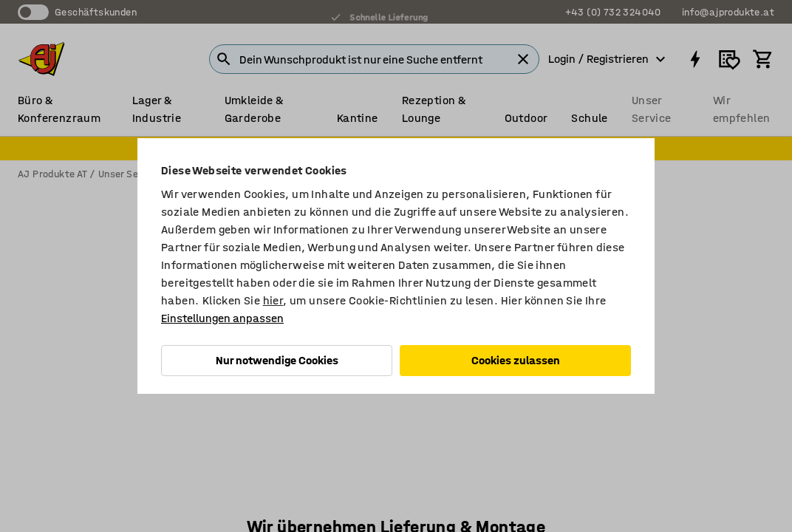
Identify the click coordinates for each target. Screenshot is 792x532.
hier (273, 300)
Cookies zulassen (516, 360)
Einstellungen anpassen (222, 318)
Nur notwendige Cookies (277, 360)
